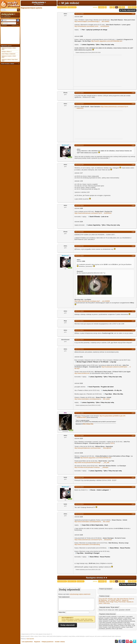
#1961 (133, 14)
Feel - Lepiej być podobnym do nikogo (95, 30)
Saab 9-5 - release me (122, 600)
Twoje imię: (62, 612)
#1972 (133, 330)
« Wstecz (101, 7)
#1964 (133, 145)
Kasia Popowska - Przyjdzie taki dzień (101, 387)
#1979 (133, 504)
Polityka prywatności (48, 642)
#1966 (133, 206)
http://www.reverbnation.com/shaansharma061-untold (92, 399)
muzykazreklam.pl (62, 7)
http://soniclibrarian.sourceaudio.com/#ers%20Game (92, 26)
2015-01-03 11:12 (79, 145)
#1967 (133, 232)
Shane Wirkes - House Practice (120, 548)
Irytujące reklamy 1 (7, 52)
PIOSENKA (102, 602)
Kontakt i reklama (60, 642)
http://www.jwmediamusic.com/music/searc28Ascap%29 (93, 448)
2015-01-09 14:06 (79, 232)
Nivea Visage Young (112, 602)
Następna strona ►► (97, 578)
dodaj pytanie (39, 3)
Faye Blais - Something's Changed (88, 553)
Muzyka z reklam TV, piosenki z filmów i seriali (10, 4)
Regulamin (37, 642)
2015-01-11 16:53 (79, 256)
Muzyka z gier (112, 599)
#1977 (133, 478)
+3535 (71, 430)
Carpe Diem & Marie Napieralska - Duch (95, 525)
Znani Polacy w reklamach (8, 54)
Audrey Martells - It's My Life (112, 390)
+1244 (70, 157)
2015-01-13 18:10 (79, 340)
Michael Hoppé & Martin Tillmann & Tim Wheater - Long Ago (96, 362)
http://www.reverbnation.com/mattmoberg (87, 544)
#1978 (133, 487)
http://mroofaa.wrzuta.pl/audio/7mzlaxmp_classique (91, 467)
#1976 (133, 436)
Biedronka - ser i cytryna (108, 600)
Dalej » (134, 7)
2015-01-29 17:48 (79, 478)
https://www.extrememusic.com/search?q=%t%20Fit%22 (93, 213)
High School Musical (122, 599)
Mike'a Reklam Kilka (88, 424)
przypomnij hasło (15, 25)
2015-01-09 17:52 (79, 246)
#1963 (133, 104)
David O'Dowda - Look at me (99, 217)
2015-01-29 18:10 (79, 487)
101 (123, 7)
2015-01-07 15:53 (79, 206)
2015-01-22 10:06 (79, 436)
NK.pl (124, 641)
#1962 (133, 93)
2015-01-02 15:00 (79, 14)
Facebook (120, 641)
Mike (65, 413)
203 (130, 7)
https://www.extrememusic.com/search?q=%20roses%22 (93, 540)
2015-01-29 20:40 (79, 504)
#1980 (133, 514)
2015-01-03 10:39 (79, 104)
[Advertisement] (91, 71)
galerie (10, 46)
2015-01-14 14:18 (79, 349)
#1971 (133, 321)
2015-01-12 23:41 (79, 321)
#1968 (133, 246)
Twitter (135, 641)
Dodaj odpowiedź (129, 10)
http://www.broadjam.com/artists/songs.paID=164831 (92, 21)
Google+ (116, 641)
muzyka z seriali (72, 7)
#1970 (133, 311)
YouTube (131, 641)
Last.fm (127, 641)
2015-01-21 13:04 (79, 413)
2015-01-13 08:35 (79, 330)
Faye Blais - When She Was (114, 394)
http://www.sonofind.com (82, 373)
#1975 (133, 413)
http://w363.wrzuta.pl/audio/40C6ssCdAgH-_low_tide (92, 462)
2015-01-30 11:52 (79, 514)
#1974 (133, 349)
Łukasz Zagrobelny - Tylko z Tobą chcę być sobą (98, 45)
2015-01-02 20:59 (79, 93)
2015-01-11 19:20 (79, 311)
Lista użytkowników (27, 642)
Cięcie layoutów (30, 639)
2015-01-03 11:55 (79, 165)
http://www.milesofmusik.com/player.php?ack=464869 (92, 301)
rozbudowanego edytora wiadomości (80, 594)
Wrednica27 (65, 145)
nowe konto (4, 25)
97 (111, 7)
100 (120, 7)
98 (114, 7)
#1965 (133, 165)
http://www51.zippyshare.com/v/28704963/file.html (107, 41)
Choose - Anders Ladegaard (99, 490)
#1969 (133, 256)
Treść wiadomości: (64, 597)
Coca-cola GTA (103, 599)
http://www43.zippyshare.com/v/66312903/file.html (96, 458)
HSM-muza (106, 603)
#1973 (133, 340)
